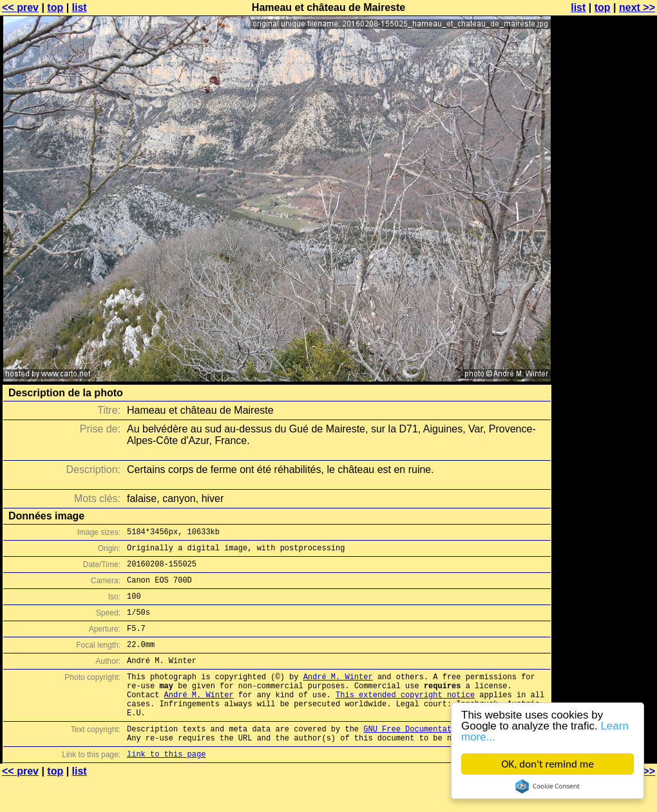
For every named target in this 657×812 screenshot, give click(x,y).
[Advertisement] (605, 319)
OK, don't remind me (547, 764)
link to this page (166, 787)
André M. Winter (338, 696)
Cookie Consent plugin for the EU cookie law (547, 786)
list (80, 7)
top (55, 7)
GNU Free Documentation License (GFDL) (449, 758)
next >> (637, 7)
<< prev (20, 7)
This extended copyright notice (405, 718)
